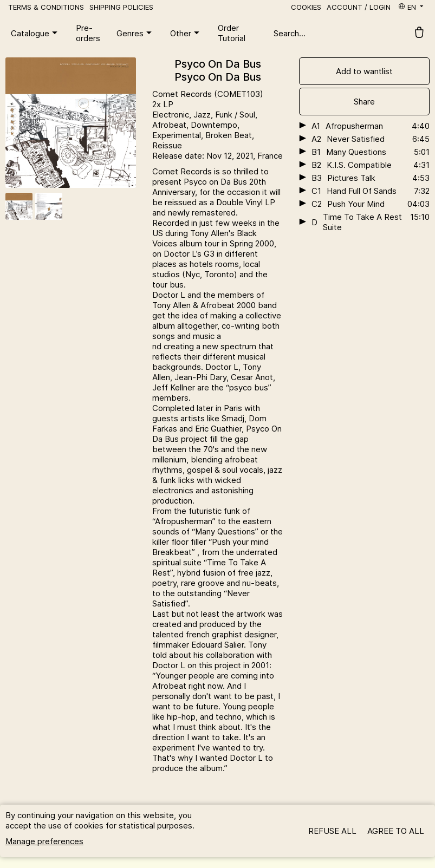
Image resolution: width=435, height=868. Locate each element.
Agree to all (396, 831)
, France (268, 156)
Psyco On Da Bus (218, 64)
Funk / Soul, (236, 115)
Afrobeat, (171, 125)
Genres (135, 33)
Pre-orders (88, 33)
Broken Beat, (230, 135)
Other (186, 33)
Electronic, (173, 115)
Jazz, (204, 115)
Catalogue (35, 33)
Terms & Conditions (46, 7)
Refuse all (332, 831)
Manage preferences (44, 841)
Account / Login (359, 7)
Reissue (167, 145)
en (411, 7)
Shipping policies (121, 7)
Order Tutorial (232, 33)
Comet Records (183, 94)
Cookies (306, 7)
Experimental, (179, 135)
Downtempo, (215, 125)
